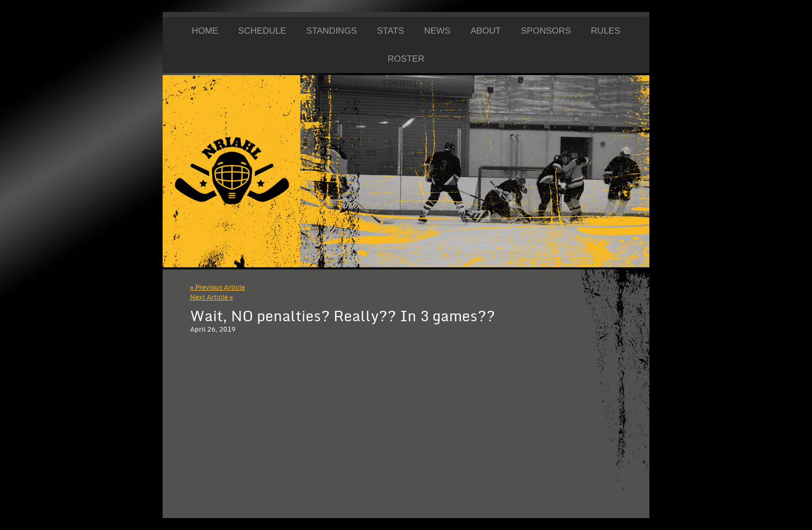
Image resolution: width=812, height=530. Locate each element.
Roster (406, 59)
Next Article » (212, 297)
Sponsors (546, 31)
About (486, 31)
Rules (606, 31)
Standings (331, 31)
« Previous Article (218, 288)
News (437, 31)
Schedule (262, 31)
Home (205, 31)
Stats (390, 31)
